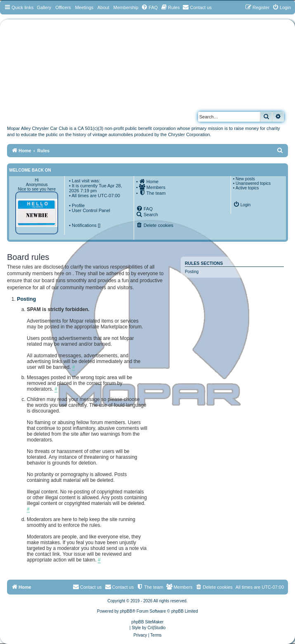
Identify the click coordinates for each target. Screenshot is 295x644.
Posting (192, 272)
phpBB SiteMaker (148, 622)
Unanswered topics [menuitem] (253, 183)
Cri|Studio (157, 628)
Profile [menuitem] (78, 205)
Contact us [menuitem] (119, 587)
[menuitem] (149, 7)
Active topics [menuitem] (247, 188)
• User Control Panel (90, 210)
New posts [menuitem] (245, 179)
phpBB (126, 611)
